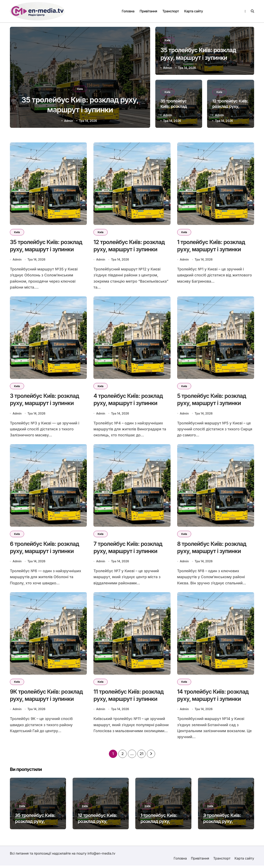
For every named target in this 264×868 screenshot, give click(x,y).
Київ (80, 88)
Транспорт (171, 11)
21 (141, 756)
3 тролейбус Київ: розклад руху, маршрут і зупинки (223, 824)
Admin (69, 121)
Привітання (148, 11)
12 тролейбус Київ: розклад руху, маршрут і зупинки (230, 106)
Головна (128, 11)
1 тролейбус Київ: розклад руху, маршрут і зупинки (160, 824)
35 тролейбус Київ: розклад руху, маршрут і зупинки (35, 824)
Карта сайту (194, 11)
